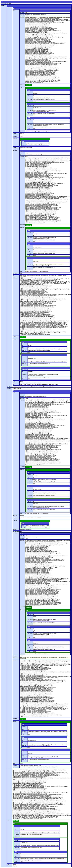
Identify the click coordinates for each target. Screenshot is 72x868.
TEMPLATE (30, 100)
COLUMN (29, 92)
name (9, 866)
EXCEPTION (4, 5)
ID (28, 94)
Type (21, 131)
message (24, 145)
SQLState (22, 16)
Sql (14, 275)
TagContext (22, 87)
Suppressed (22, 84)
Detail (14, 135)
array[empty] (29, 85)
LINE (28, 95)
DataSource (15, 133)
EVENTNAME (4, 4)
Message (22, 14)
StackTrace (22, 18)
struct (3, 2)
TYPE (29, 101)
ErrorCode (22, 13)
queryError (15, 383)
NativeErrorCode (16, 149)
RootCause (15, 151)
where (14, 385)
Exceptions (15, 138)
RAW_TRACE (30, 97)
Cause (9, 8)
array (27, 88)
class (23, 143)
